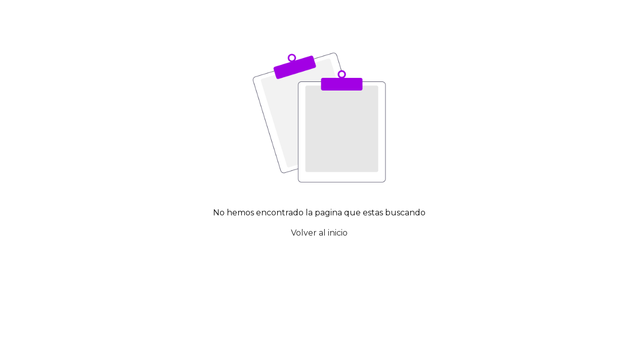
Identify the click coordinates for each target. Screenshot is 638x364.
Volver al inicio (319, 233)
